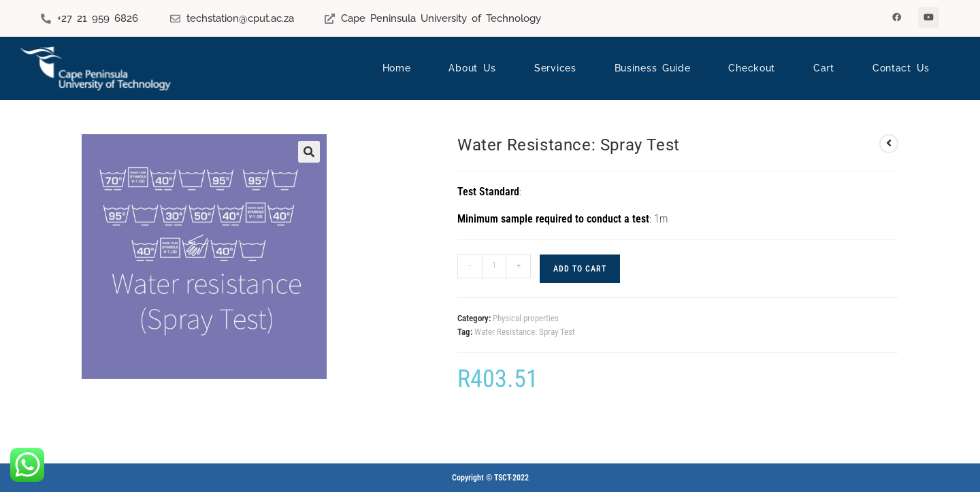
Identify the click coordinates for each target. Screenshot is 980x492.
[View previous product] (889, 144)
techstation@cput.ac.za (240, 18)
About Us (472, 68)
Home (397, 68)
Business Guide (653, 68)
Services (555, 68)
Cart (824, 68)
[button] (309, 152)
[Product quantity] (494, 266)
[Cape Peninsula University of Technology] (330, 19)
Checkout (752, 68)
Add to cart (580, 269)
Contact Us (901, 68)
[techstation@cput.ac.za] (175, 19)
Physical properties (526, 318)
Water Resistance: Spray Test (525, 332)
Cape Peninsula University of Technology (441, 18)
